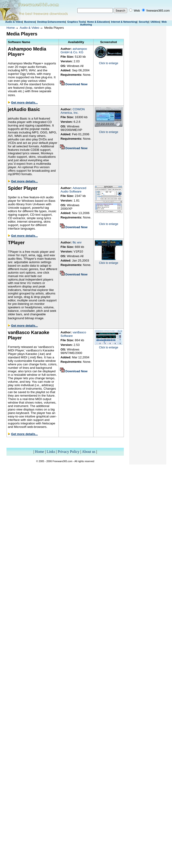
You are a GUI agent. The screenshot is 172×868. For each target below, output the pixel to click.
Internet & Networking (124, 22)
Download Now (76, 84)
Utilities (155, 22)
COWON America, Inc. (73, 111)
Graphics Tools (76, 22)
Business (30, 22)
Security (144, 22)
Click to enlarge (109, 63)
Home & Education (98, 22)
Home (11, 28)
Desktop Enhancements (51, 22)
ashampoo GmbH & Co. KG (74, 51)
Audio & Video (14, 22)
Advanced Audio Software (73, 190)
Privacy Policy (69, 452)
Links (51, 452)
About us (88, 452)
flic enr (77, 242)
